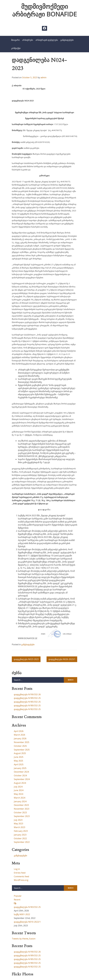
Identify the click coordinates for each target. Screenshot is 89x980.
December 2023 (21, 805)
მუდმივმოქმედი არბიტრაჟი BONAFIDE (44, 10)
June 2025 (19, 757)
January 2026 (20, 739)
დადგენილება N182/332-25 (27, 709)
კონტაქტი (16, 48)
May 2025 (18, 761)
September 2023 (22, 816)
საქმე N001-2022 (22, 914)
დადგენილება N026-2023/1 (62, 659)
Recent (17, 900)
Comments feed (21, 876)
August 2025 (20, 753)
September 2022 (22, 842)
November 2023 (22, 809)
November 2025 (22, 742)
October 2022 (20, 838)
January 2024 (20, 801)
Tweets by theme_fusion (24, 939)
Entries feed (20, 873)
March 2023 (19, 827)
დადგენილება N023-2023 (26, 659)
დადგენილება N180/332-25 (27, 705)
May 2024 (18, 794)
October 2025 (20, 746)
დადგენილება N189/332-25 (27, 698)
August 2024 (20, 783)
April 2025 (19, 764)
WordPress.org (21, 880)
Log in (17, 869)
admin (43, 77)
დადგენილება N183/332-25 (27, 907)
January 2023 (20, 835)
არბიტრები (28, 40)
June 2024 (19, 790)
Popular (18, 896)
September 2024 (22, 779)
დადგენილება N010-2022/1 (27, 922)
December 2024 (21, 772)
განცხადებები (67, 40)
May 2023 (18, 824)
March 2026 (19, 735)
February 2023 (21, 831)
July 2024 (18, 787)
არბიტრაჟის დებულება (47, 40)
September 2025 (22, 750)
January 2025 (20, 768)
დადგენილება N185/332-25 (27, 702)
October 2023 (20, 812)
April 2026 (19, 731)
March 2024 (19, 798)
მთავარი (15, 40)
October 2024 (20, 775)
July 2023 (18, 820)
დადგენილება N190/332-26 (27, 694)
